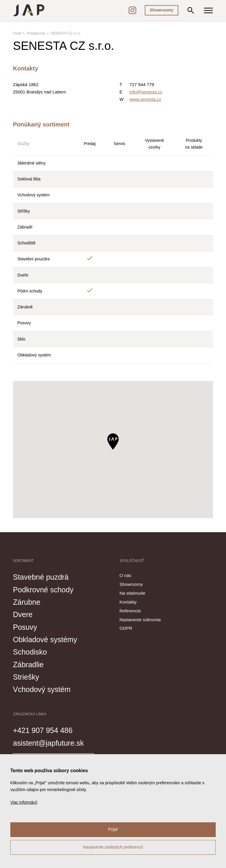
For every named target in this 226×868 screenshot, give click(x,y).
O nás (125, 575)
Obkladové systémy (45, 640)
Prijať (113, 829)
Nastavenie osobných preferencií (113, 847)
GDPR (126, 628)
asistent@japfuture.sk (48, 743)
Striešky (26, 677)
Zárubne (27, 602)
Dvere (23, 614)
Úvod (17, 33)
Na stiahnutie (132, 593)
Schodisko (30, 652)
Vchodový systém (42, 689)
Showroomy (162, 10)
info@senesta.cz (146, 92)
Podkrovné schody (43, 590)
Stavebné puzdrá (41, 577)
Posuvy (25, 627)
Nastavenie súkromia (140, 620)
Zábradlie (28, 665)
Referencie (130, 611)
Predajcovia (36, 33)
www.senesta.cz (145, 99)
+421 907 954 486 (43, 730)
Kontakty (128, 602)
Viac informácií (24, 802)
